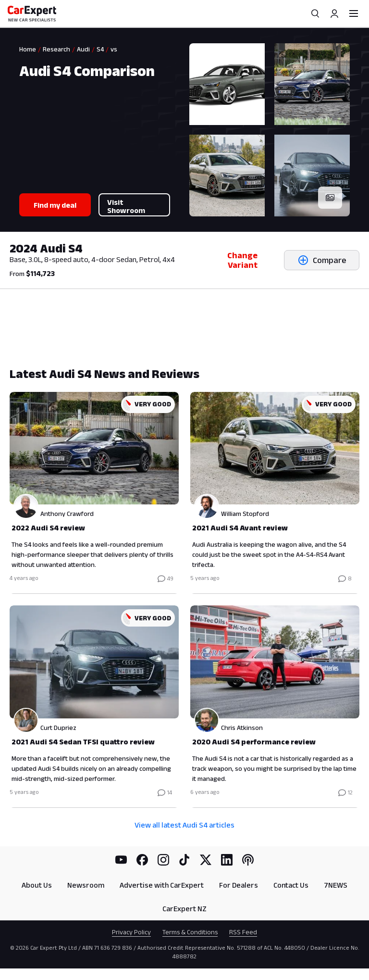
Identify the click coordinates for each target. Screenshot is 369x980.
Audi (83, 49)
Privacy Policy (131, 932)
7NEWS (336, 885)
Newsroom (86, 885)
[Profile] (334, 13)
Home (28, 49)
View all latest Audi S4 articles (184, 825)
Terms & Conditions (190, 932)
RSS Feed (243, 932)
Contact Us (291, 885)
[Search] (315, 13)
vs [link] (114, 49)
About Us (37, 885)
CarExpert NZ (184, 909)
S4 (100, 49)
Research (56, 49)
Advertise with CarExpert (162, 885)
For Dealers (239, 885)
